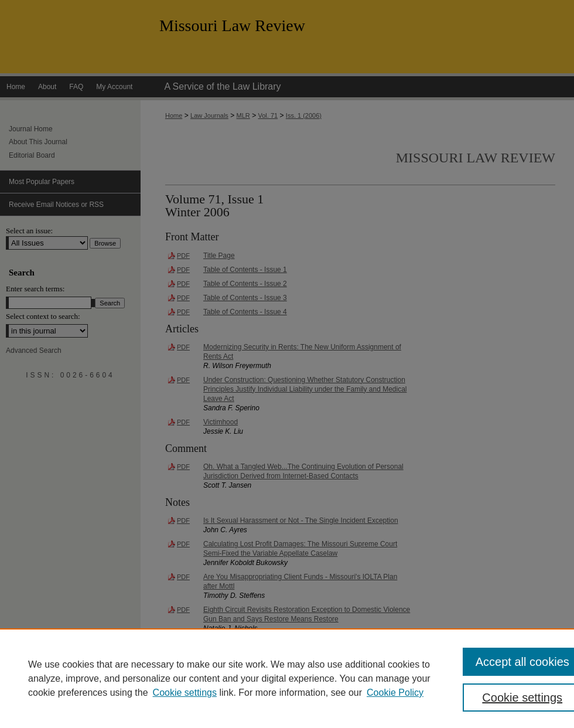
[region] (287, 678)
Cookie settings (185, 693)
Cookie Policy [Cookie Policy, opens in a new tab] (395, 693)
